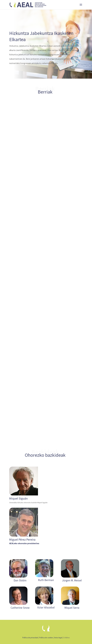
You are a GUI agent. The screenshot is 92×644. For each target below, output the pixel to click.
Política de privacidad (30, 638)
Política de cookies (46, 638)
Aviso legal (58, 638)
